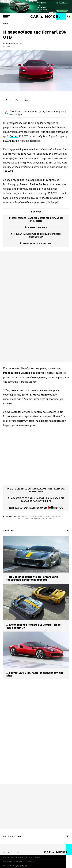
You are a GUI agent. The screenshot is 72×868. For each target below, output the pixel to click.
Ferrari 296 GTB (26, 516)
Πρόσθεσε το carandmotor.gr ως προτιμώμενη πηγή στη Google (35, 113)
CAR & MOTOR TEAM (12, 44)
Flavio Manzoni (25, 518)
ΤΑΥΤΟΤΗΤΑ (8, 862)
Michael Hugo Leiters (45, 518)
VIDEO (6, 24)
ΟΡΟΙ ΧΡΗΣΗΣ (20, 862)
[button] (7, 17)
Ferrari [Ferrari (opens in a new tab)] (14, 136)
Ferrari (39, 516)
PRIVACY (31, 862)
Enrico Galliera (52, 516)
